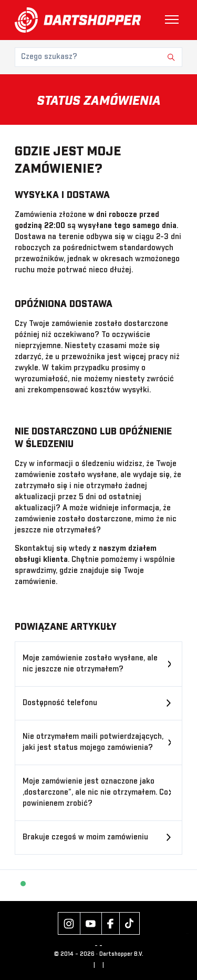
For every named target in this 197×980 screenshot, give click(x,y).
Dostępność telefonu (60, 703)
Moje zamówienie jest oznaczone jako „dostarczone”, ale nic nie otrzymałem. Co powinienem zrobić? (95, 793)
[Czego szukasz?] (98, 57)
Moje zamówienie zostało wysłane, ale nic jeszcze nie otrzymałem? (90, 664)
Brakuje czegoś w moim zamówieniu (85, 837)
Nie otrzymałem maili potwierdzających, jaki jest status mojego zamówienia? (93, 742)
